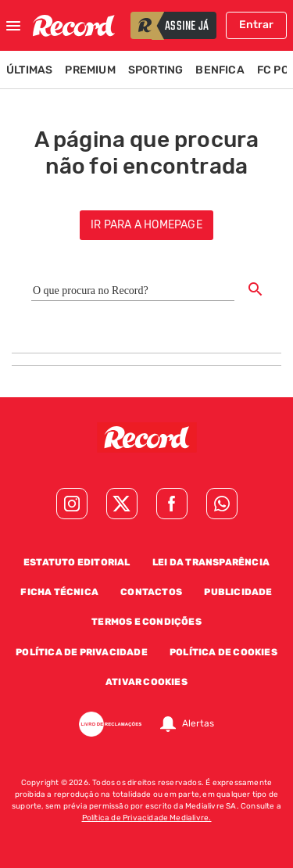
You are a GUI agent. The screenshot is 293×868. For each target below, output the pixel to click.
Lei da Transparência (211, 562)
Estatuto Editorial (77, 562)
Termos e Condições (146, 622)
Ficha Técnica (59, 592)
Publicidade (238, 592)
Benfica (220, 70)
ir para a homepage (146, 225)
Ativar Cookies (146, 682)
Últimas (29, 70)
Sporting (156, 70)
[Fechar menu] (13, 26)
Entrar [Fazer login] (256, 25)
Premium (90, 70)
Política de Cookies (223, 652)
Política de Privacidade (82, 652)
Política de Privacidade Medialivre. (147, 818)
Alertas (198, 724)
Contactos (151, 592)
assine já (187, 27)
